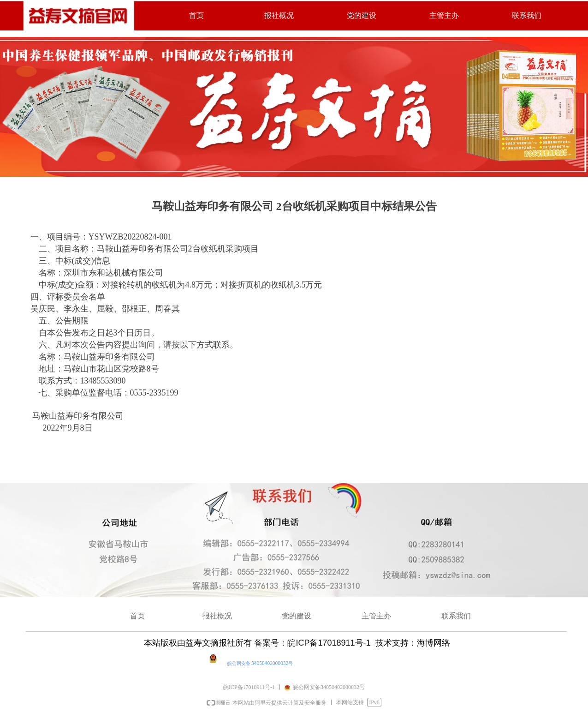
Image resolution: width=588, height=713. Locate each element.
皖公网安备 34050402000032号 (260, 663)
